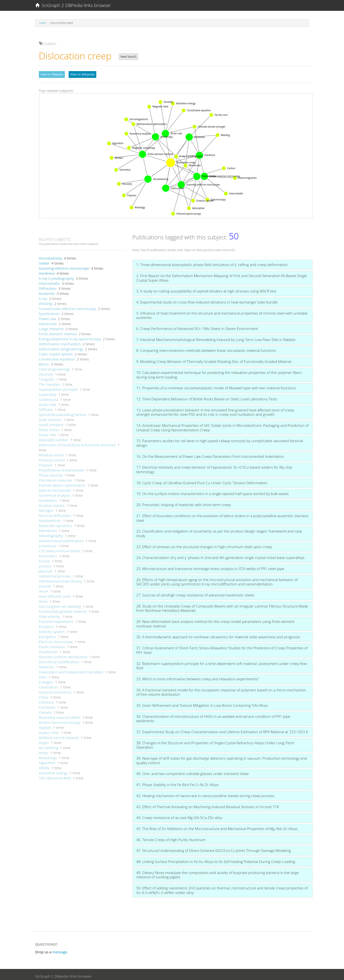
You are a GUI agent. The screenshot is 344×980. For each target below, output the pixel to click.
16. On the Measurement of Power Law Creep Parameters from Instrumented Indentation (210, 454)
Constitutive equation (57, 357)
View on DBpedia (52, 74)
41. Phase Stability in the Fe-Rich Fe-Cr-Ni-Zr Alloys (178, 782)
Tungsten (47, 377)
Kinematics (48, 553)
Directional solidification (59, 659)
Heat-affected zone (55, 594)
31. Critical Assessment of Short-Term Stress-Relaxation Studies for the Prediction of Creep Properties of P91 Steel (222, 648)
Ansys (44, 750)
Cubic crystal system (56, 352)
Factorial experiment (56, 619)
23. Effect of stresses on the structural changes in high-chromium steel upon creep (204, 544)
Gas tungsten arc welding (60, 604)
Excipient (46, 624)
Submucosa (49, 397)
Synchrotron (49, 311)
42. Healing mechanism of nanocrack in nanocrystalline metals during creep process (205, 793)
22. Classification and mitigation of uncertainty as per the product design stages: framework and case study (219, 531)
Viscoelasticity (51, 256)
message (60, 949)
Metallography (51, 533)
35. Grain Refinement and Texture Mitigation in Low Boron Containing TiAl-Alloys (202, 703)
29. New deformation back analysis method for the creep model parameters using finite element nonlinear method (215, 621)
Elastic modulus (52, 644)
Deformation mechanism (60, 341)
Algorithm (47, 760)
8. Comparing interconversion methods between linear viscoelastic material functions (206, 348)
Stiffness (46, 407)
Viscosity (46, 372)
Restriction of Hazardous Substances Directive (77, 442)
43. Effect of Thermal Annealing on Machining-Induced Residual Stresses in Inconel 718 (208, 804)
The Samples (50, 382)
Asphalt (45, 725)
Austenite (47, 291)
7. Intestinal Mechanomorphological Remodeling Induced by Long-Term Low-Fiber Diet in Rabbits (216, 337)
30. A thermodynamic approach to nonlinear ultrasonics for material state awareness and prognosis (218, 634)
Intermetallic (49, 281)
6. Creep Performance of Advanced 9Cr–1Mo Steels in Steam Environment (197, 326)
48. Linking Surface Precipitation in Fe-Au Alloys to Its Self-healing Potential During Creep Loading (216, 859)
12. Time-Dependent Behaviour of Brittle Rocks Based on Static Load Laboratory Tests (207, 397)
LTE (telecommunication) (60, 548)
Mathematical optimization (61, 538)
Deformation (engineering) (61, 347)
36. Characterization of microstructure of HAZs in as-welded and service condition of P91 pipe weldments (213, 716)
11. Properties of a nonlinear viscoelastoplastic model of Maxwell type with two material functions (216, 385)
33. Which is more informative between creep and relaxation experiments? (198, 676)
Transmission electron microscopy (67, 306)
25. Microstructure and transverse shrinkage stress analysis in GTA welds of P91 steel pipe (210, 566)
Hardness (47, 271)
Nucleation (48, 498)
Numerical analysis (55, 493)
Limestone (48, 543)
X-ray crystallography (56, 276)
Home (43, 23)
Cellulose (46, 700)
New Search (128, 57)
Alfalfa (44, 765)
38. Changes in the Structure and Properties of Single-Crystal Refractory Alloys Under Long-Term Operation (215, 743)
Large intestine (51, 326)
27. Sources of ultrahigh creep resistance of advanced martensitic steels (195, 593)
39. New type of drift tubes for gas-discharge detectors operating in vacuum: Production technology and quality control (222, 758)
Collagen (46, 680)
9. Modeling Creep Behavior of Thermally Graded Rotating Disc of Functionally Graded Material (214, 359)
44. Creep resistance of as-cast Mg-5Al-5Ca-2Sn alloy (179, 815)
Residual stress (51, 453)
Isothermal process (55, 574)
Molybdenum (50, 518)
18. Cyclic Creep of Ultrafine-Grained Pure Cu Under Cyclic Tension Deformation (202, 480)
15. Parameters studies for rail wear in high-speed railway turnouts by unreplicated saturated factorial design (220, 441)
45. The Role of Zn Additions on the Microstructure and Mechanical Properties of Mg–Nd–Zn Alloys (217, 826)
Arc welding (49, 745)
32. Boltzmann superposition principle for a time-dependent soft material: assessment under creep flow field (222, 663)
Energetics (48, 634)
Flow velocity (50, 614)
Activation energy (53, 770)
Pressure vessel (52, 458)
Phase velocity (51, 473)
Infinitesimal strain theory (60, 579)
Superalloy (48, 392)
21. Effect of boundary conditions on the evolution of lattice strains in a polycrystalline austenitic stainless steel (223, 516)
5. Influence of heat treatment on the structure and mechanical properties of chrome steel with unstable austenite (222, 313)
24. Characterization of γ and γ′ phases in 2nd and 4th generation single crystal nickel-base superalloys (220, 555)
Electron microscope (56, 639)
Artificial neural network (59, 735)
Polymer (46, 463)
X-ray (43, 296)
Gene (43, 599)
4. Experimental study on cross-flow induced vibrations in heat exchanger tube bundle (207, 300)
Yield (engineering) (54, 367)
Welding (46, 301)
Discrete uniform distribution (63, 654)
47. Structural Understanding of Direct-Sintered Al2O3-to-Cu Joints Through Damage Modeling (214, 848)
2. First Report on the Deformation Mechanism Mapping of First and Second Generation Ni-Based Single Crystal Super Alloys (222, 276)
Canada (45, 710)
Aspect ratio (49, 730)
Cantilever (47, 705)
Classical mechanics (55, 690)
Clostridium (49, 685)
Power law (48, 316)
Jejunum (46, 569)
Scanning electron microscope (64, 266)
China (44, 695)
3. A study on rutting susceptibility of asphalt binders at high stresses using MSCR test (206, 289)
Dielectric (47, 664)
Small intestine (51, 422)
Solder (44, 261)
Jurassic (45, 564)
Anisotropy (48, 755)
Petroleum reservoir (56, 478)
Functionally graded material (63, 609)
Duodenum (48, 649)
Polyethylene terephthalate (62, 468)
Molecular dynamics (56, 523)
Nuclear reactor (52, 503)
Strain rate (48, 402)
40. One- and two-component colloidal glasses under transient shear (193, 771)
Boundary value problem (60, 715)
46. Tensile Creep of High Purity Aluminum (171, 837)
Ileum (44, 589)
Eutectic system (52, 629)
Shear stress (49, 427)
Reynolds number (54, 437)
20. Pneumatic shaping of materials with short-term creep (184, 502)
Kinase (44, 558)
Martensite (48, 321)
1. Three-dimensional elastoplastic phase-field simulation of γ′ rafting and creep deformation (212, 262)
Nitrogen (46, 508)
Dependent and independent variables (71, 670)
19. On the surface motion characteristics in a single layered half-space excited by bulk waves (213, 491)
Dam (43, 675)
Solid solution (50, 417)
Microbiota (48, 528)
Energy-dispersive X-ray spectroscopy (70, 336)
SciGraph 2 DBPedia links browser (73, 5)
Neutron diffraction (55, 513)
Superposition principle (58, 387)
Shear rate (48, 432)
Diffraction (48, 286)
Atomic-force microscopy (60, 720)
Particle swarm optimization (62, 483)
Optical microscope (55, 488)
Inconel (45, 584)
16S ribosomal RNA (55, 775)
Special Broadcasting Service (63, 412)
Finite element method (58, 331)
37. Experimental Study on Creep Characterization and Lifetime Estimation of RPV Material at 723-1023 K (222, 729)
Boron (44, 362)
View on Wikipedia (83, 74)
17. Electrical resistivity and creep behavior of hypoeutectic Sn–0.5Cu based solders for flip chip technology (214, 467)
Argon (44, 740)
